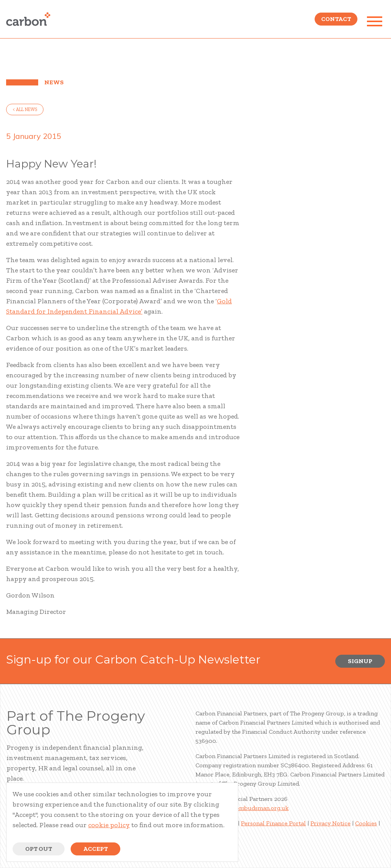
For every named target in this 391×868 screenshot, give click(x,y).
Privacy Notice (330, 823)
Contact (336, 21)
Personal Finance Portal (273, 823)
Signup (360, 661)
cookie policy (109, 825)
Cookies (366, 823)
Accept (95, 849)
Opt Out (39, 849)
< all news (25, 110)
